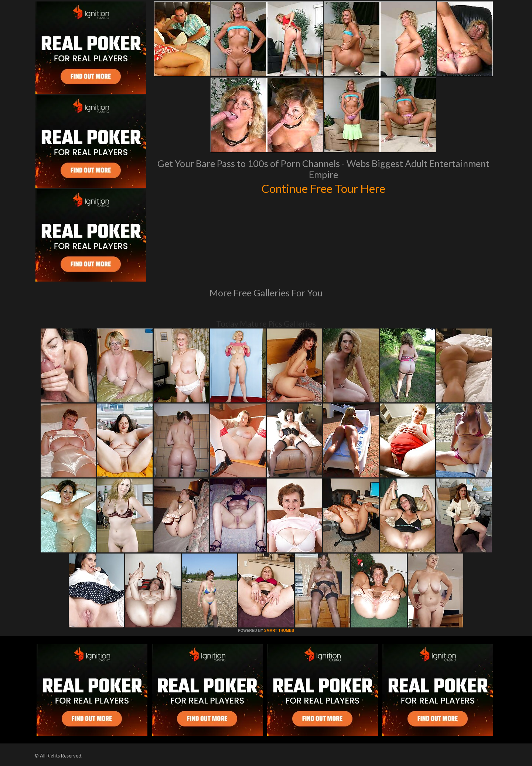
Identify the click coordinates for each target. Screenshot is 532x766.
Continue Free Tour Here (323, 188)
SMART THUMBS (279, 631)
